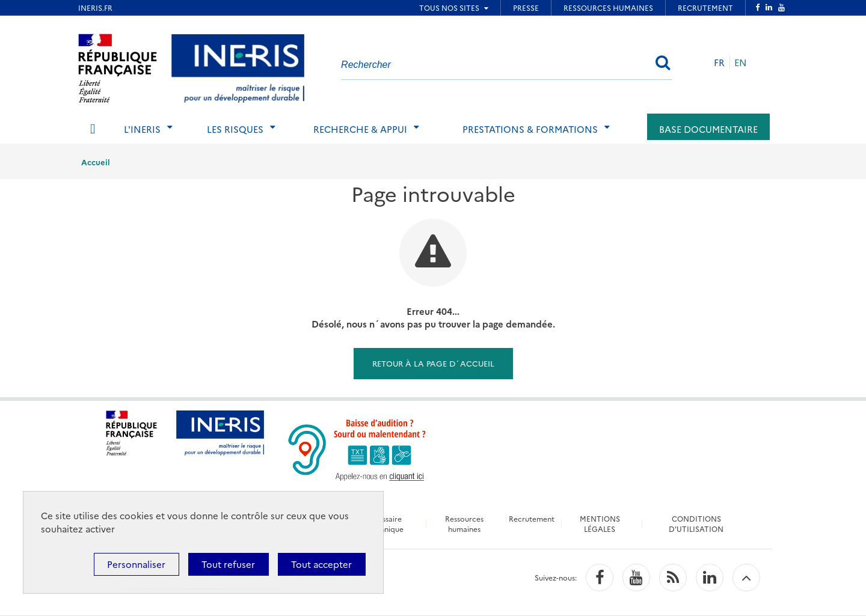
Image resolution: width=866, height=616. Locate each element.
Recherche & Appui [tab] (360, 129)
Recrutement (532, 518)
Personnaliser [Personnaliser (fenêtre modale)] (136, 564)
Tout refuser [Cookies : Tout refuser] (228, 564)
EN (741, 62)
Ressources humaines (464, 523)
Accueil (96, 162)
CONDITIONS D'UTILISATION (697, 523)
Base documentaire (708, 129)
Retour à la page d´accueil (433, 363)
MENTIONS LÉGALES (600, 523)
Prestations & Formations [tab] (530, 129)
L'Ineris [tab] (142, 129)
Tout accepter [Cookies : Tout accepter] (321, 564)
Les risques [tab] (235, 129)
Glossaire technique (385, 523)
